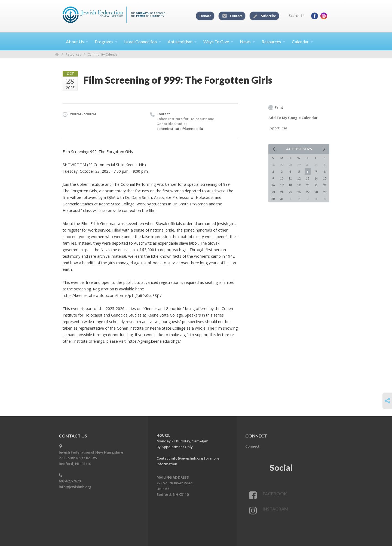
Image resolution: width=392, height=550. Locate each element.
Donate (205, 16)
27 (308, 192)
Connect (252, 446)
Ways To (218, 42)
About (77, 42)
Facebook (275, 493)
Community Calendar (103, 54)
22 (325, 185)
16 (273, 185)
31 (282, 199)
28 (316, 192)
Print (276, 108)
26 (299, 192)
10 (282, 178)
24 (282, 192)
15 (325, 178)
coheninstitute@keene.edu (180, 129)
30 (273, 199)
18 (290, 185)
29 (325, 192)
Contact (232, 16)
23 (273, 192)
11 (290, 178)
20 (308, 185)
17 (282, 185)
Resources (73, 54)
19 (299, 185)
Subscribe (265, 16)
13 (308, 178)
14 (316, 178)
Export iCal (278, 128)
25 (290, 192)
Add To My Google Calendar (293, 118)
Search (296, 16)
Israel (143, 42)
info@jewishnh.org (75, 487)
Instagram (275, 509)
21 (316, 185)
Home (57, 54)
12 (299, 178)
